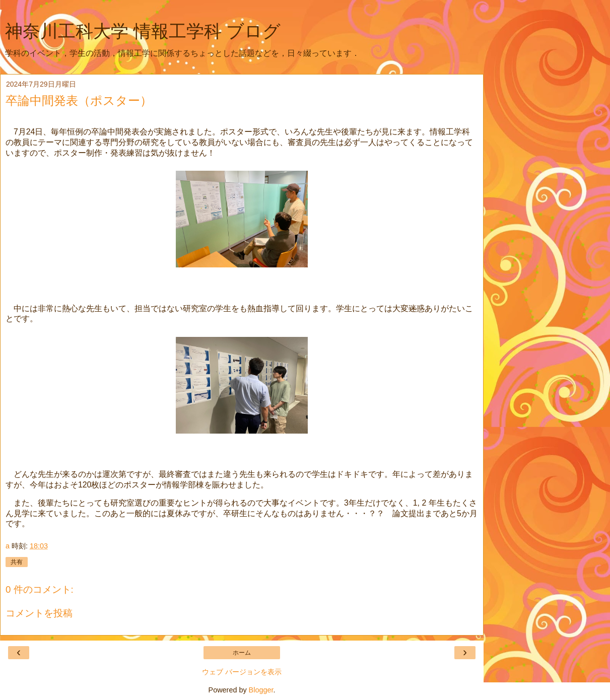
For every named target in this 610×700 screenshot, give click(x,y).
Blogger (261, 690)
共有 (17, 562)
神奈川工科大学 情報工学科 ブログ (143, 31)
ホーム (242, 653)
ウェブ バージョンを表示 (242, 672)
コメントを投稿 (39, 613)
